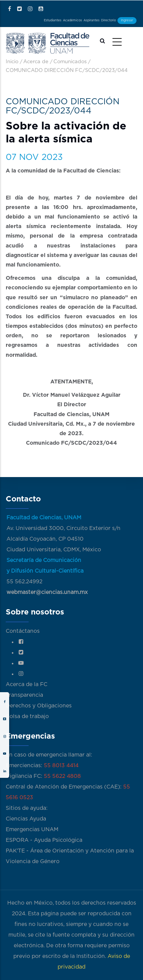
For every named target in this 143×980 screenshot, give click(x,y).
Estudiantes (53, 21)
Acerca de (36, 62)
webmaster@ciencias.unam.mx (47, 592)
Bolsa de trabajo (27, 717)
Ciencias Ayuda (26, 819)
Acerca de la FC (27, 685)
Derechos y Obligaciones (39, 706)
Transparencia (24, 695)
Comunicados (70, 62)
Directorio (108, 21)
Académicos (72, 21)
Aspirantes (92, 21)
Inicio (12, 62)
